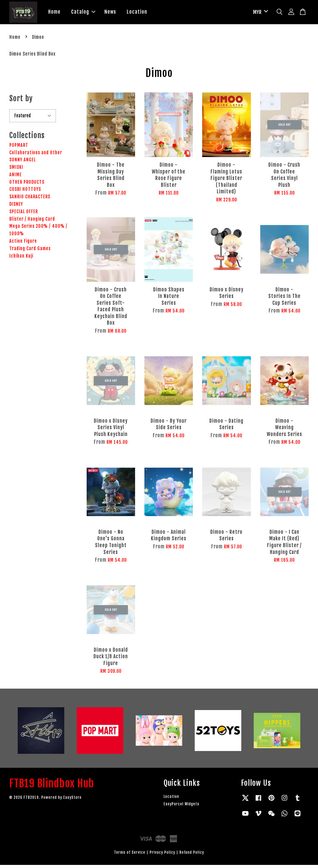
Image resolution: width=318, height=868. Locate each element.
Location (137, 13)
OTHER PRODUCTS (27, 185)
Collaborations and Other (36, 156)
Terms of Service (130, 855)
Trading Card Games (30, 252)
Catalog (83, 13)
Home (54, 13)
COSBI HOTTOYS (25, 193)
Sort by (21, 102)
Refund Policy (192, 855)
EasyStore (73, 801)
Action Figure (23, 244)
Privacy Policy (162, 855)
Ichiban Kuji (21, 259)
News (110, 13)
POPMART (19, 148)
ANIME (16, 178)
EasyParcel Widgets (182, 807)
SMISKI (16, 170)
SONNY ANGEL (23, 163)
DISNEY (16, 207)
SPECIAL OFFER (24, 215)
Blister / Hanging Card (32, 222)
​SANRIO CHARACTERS (30, 200)
